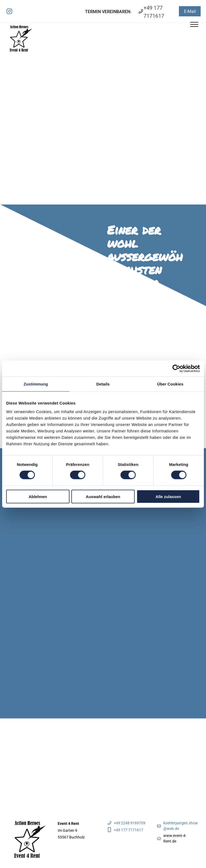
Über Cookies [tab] (170, 384)
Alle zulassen (168, 496)
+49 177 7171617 (128, 830)
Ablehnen (38, 496)
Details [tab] (103, 384)
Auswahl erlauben (103, 496)
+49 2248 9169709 (130, 823)
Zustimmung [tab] (36, 384)
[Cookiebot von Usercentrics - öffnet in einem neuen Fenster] (176, 369)
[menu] (194, 24)
